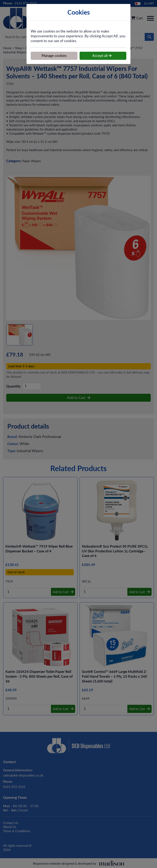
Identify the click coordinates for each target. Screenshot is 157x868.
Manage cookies (54, 56)
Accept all (102, 56)
